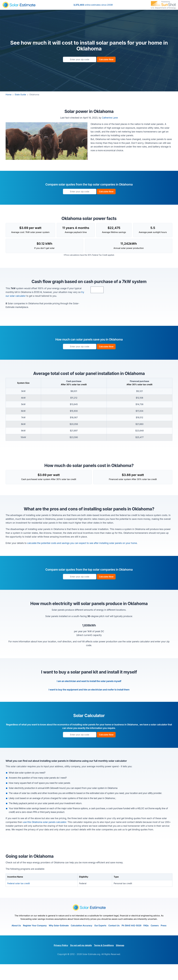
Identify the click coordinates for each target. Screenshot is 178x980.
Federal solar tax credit (19, 899)
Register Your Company (35, 941)
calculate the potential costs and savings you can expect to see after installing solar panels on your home (82, 559)
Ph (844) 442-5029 (131, 941)
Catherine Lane (110, 118)
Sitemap (120, 961)
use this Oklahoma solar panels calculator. (45, 838)
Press (164, 941)
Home (10, 95)
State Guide (22, 95)
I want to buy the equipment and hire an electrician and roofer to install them (89, 705)
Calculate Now (106, 59)
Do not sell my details (81, 961)
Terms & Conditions (104, 961)
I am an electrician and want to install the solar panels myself (89, 697)
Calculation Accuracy (82, 941)
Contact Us (114, 941)
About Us (16, 941)
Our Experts (100, 941)
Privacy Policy (61, 961)
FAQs (146, 941)
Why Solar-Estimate (59, 941)
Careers (155, 941)
